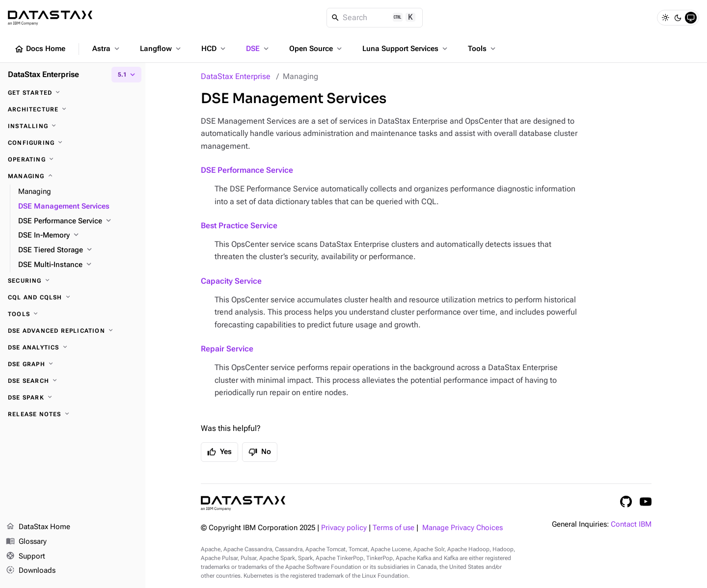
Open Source (316, 49)
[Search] (375, 18)
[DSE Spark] (73, 398)
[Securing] (73, 281)
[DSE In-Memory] (78, 236)
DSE (258, 49)
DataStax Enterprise (236, 76)
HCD (214, 49)
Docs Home (40, 49)
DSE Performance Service (247, 170)
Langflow (161, 49)
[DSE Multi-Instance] (78, 265)
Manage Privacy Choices (462, 528)
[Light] (665, 18)
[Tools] (73, 314)
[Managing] (73, 176)
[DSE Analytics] (73, 347)
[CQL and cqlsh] (73, 297)
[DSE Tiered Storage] (78, 250)
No (260, 452)
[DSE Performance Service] (78, 221)
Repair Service (227, 349)
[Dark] (678, 18)
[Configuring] (73, 143)
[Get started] (73, 93)
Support (26, 557)
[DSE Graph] (73, 364)
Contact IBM (631, 524)
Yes (219, 452)
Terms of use (394, 528)
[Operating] (73, 160)
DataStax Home (38, 527)
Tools (483, 49)
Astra (107, 49)
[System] (691, 18)
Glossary (26, 542)
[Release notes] (73, 414)
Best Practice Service (239, 226)
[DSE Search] (73, 381)
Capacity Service (231, 281)
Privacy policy (344, 528)
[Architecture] (73, 109)
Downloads (31, 571)
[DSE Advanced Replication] (73, 331)
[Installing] (73, 126)
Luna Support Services (406, 49)
